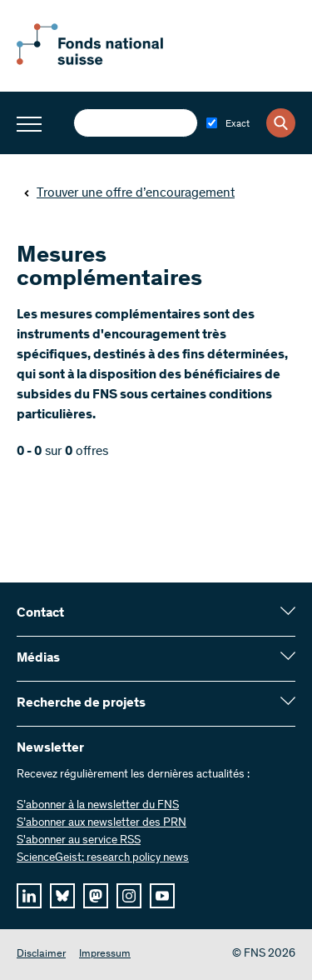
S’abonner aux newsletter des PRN (102, 823)
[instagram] (129, 896)
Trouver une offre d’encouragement (129, 193)
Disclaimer (41, 955)
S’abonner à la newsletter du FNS (98, 806)
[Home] (108, 62)
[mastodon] (96, 896)
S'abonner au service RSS (79, 841)
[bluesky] (62, 896)
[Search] (281, 123)
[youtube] (162, 896)
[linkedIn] (29, 896)
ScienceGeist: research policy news (103, 858)
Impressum (105, 955)
